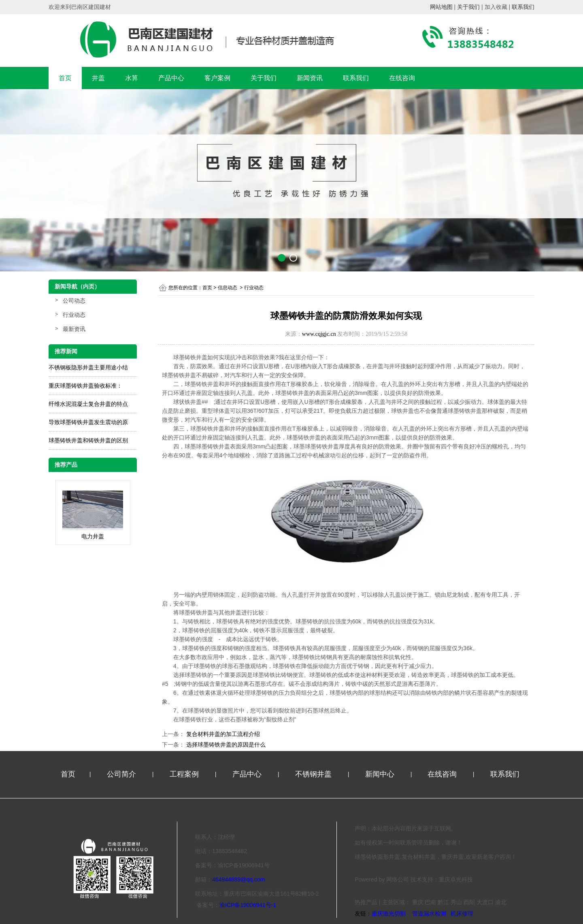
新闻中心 (381, 774)
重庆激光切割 (389, 913)
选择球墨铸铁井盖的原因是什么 (225, 745)
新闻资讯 (310, 78)
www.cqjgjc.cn (319, 334)
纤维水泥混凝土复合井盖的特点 (88, 404)
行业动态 (74, 315)
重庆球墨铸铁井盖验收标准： (85, 386)
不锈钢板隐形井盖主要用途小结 (88, 367)
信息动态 (228, 288)
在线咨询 (402, 78)
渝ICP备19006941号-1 (248, 905)
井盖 (98, 78)
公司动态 (74, 301)
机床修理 (462, 913)
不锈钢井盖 (314, 774)
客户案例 (217, 78)
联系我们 (356, 78)
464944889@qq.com (238, 879)
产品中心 (171, 78)
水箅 (132, 78)
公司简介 (122, 774)
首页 (65, 78)
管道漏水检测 (429, 913)
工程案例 (185, 774)
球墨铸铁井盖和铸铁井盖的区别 (88, 440)
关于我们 (264, 78)
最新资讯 (74, 329)
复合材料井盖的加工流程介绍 (222, 734)
